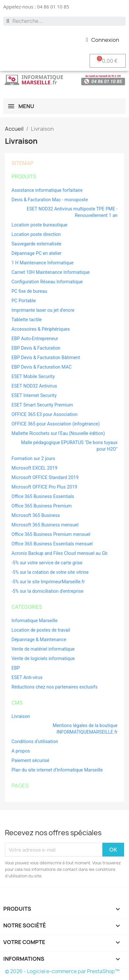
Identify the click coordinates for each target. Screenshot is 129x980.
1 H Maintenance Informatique (43, 263)
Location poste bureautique (39, 225)
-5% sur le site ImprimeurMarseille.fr (48, 582)
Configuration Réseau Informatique (47, 282)
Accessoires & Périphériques (41, 329)
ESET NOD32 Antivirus (34, 386)
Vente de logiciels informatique (43, 658)
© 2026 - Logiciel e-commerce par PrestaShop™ (62, 971)
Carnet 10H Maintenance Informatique (51, 272)
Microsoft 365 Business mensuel (45, 525)
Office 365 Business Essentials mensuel (52, 544)
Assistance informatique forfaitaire (47, 190)
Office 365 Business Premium (42, 506)
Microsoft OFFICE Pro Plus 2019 (44, 487)
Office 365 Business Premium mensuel (51, 534)
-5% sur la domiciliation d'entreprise (47, 591)
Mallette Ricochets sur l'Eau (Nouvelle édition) (58, 433)
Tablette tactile (27, 320)
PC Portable (24, 301)
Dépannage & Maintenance (39, 639)
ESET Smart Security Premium (42, 405)
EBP (16, 668)
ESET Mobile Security (33, 376)
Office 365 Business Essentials (43, 496)
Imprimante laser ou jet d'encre (43, 310)
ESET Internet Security (34, 395)
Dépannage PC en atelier (37, 253)
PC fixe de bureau (29, 291)
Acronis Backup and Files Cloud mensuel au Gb (60, 553)
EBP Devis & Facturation (36, 348)
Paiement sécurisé (30, 760)
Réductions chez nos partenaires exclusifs (54, 687)
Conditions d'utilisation (35, 741)
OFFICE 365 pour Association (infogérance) (56, 424)
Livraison (21, 716)
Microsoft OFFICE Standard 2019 (45, 477)
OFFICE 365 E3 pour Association (44, 414)
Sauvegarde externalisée (36, 244)
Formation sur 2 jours (33, 458)
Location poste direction (36, 234)
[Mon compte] (103, 40)
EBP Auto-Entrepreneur (35, 339)
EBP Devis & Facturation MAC (42, 367)
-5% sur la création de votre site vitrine (50, 572)
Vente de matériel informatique (43, 649)
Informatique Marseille (34, 621)
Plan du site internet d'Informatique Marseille (57, 770)
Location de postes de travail (41, 630)
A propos (21, 751)
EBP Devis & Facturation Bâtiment (46, 357)
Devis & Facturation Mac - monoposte (50, 200)
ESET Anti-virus (27, 677)
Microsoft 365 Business (36, 515)
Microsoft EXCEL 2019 (34, 468)
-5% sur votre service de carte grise (47, 563)
